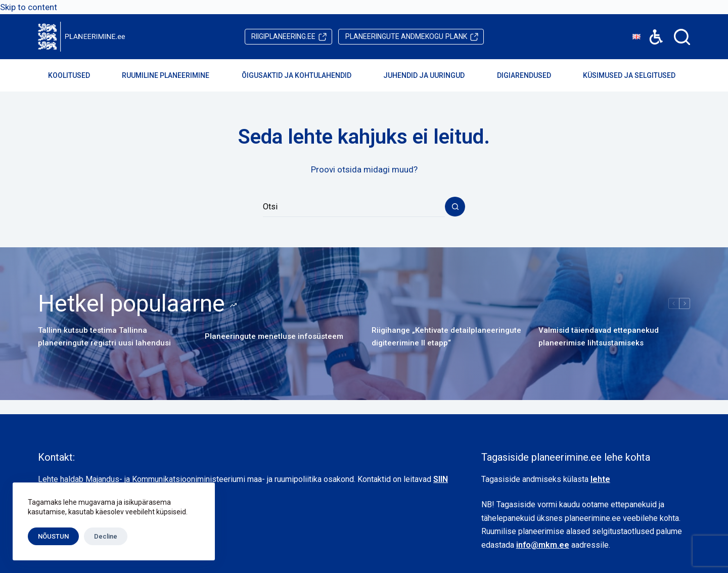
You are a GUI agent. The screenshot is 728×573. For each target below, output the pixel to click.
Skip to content (29, 7)
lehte (600, 479)
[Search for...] (354, 207)
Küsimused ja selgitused (636, 75)
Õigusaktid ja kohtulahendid (303, 75)
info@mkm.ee (543, 545)
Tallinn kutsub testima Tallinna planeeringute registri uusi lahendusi (104, 337)
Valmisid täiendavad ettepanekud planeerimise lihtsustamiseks (599, 337)
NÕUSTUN (53, 536)
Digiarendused (531, 75)
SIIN (441, 479)
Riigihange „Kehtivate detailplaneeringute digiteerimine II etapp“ (446, 337)
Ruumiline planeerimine (172, 75)
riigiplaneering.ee (283, 36)
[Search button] (455, 207)
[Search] (682, 37)
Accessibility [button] (651, 30)
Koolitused (76, 75)
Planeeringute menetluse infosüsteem (274, 336)
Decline (106, 536)
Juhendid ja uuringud (431, 75)
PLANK (406, 37)
